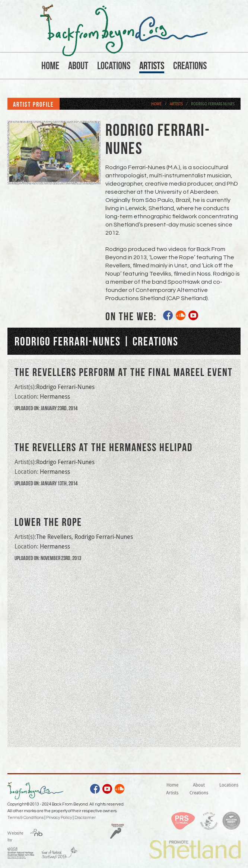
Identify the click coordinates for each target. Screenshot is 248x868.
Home (50, 66)
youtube (194, 316)
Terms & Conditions (26, 818)
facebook (168, 316)
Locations (114, 66)
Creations (190, 66)
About (78, 66)
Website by (15, 835)
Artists (152, 66)
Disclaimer (85, 818)
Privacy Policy (59, 818)
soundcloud (181, 316)
